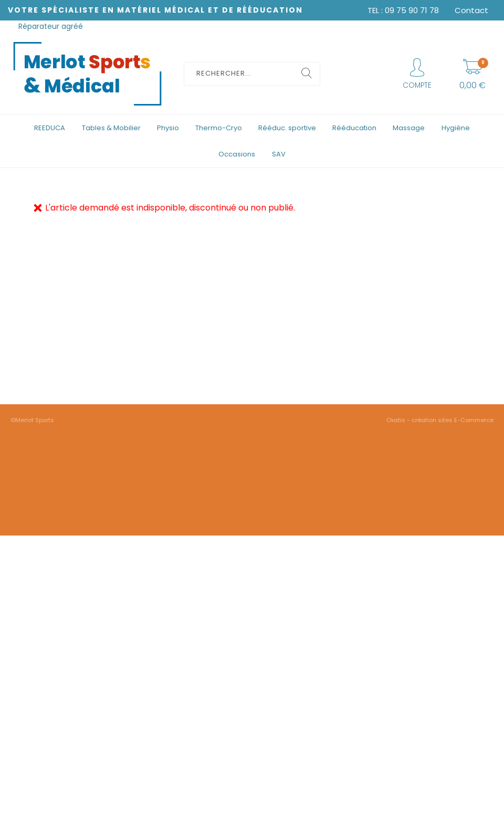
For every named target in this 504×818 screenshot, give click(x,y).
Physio (168, 128)
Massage (409, 128)
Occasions (237, 154)
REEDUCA (50, 128)
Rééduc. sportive (287, 128)
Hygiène (456, 128)
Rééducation (354, 128)
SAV (279, 154)
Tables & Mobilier (111, 128)
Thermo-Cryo (219, 128)
